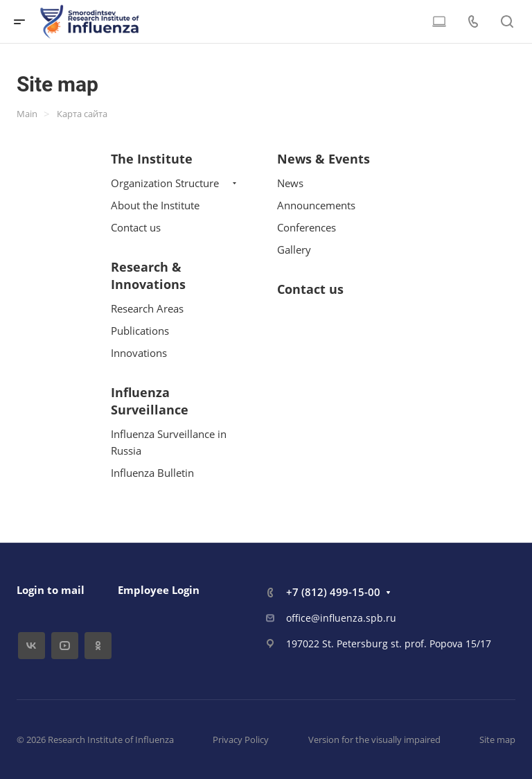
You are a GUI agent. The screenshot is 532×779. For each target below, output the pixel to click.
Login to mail (51, 590)
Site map (497, 739)
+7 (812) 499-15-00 (333, 592)
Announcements (316, 205)
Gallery (294, 250)
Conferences (307, 227)
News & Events (323, 159)
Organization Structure (165, 183)
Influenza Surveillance (150, 401)
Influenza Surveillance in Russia (169, 442)
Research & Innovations (148, 275)
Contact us (136, 227)
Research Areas (147, 308)
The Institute (152, 159)
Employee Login (159, 590)
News (290, 183)
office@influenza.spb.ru (341, 618)
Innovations (139, 353)
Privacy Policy (241, 739)
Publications (140, 331)
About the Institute (155, 205)
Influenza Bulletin (152, 473)
